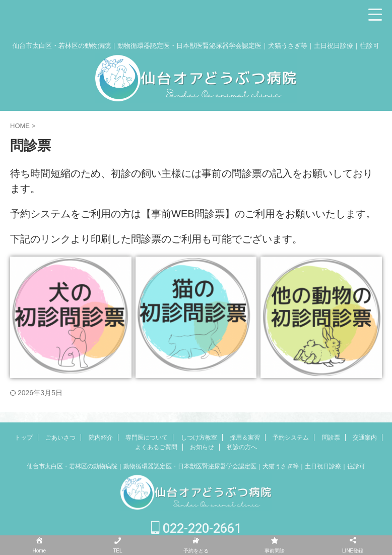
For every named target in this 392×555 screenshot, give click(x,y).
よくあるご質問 (156, 447)
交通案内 (365, 438)
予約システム (291, 438)
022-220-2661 (196, 529)
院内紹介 (101, 438)
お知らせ (202, 447)
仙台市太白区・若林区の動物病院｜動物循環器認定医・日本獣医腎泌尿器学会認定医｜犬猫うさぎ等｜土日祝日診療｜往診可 (196, 466)
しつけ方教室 (199, 438)
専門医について (147, 438)
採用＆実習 (245, 438)
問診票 (331, 438)
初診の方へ (242, 447)
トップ (24, 438)
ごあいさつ (60, 438)
